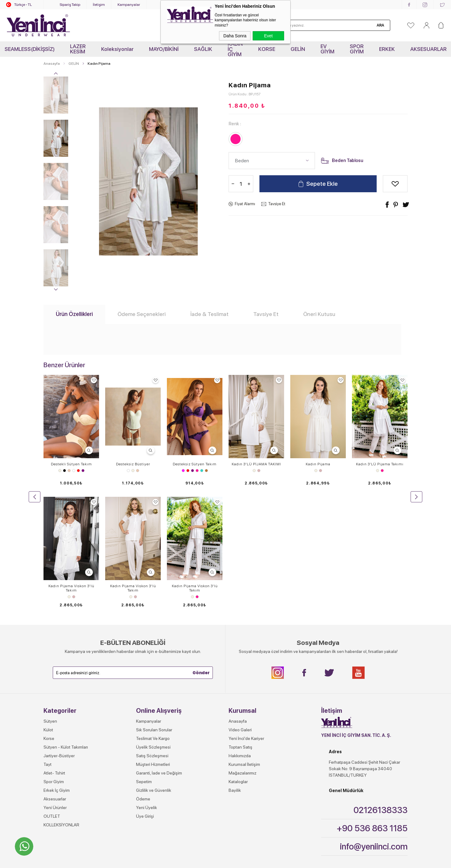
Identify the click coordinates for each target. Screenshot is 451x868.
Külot (48, 608)
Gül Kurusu (259, 471)
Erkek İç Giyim (57, 668)
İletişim (99, 5)
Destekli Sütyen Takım (71, 464)
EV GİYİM (327, 49)
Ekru (60, 471)
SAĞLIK (203, 49)
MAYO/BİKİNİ (164, 49)
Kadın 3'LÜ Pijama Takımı (380, 464)
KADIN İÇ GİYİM (235, 49)
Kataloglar (238, 660)
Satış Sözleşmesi (152, 634)
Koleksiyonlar (117, 49)
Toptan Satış (240, 625)
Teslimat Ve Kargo (153, 617)
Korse (49, 617)
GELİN (298, 49)
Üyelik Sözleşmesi (153, 625)
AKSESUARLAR (428, 49)
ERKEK (387, 49)
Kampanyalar (129, 5)
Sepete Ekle (322, 184)
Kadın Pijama (318, 464)
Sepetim (144, 660)
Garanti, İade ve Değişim (159, 651)
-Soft (195, 860)
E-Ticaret (208, 860)
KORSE (267, 49)
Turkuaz (202, 471)
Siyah (64, 471)
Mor (83, 471)
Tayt (48, 642)
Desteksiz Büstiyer (133, 464)
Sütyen (50, 599)
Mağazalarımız (242, 651)
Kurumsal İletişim (244, 642)
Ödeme (143, 677)
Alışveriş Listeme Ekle (395, 184)
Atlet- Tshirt (54, 651)
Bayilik (235, 668)
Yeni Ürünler (55, 686)
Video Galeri (240, 608)
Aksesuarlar (55, 677)
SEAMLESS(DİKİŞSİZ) (30, 49)
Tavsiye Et (277, 204)
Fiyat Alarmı (245, 204)
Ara (380, 25)
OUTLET (52, 694)
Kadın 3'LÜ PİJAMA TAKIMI (256, 464)
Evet (268, 36)
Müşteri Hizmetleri (153, 642)
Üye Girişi (145, 694)
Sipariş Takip (70, 5)
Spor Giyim (54, 660)
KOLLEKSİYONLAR (61, 703)
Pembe (197, 471)
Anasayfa (238, 599)
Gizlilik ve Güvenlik (154, 668)
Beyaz (74, 471)
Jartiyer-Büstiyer (59, 634)
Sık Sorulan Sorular (154, 608)
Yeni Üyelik (147, 686)
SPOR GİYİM (357, 49)
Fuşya (183, 471)
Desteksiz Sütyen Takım (195, 464)
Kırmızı (78, 471)
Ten (69, 471)
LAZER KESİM (78, 49)
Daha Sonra (235, 36)
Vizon (206, 471)
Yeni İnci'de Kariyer (246, 617)
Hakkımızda (240, 634)
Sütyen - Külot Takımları (66, 625)
